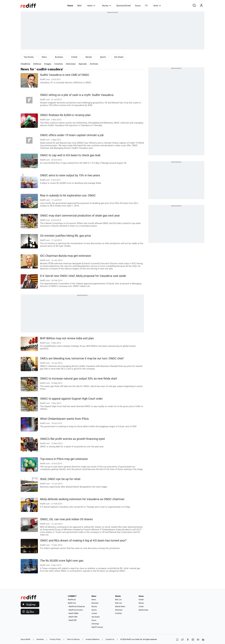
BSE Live (118, 600)
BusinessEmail (124, 6)
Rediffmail (72, 600)
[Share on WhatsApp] (177, 640)
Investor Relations (93, 639)
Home (70, 6)
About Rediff (25, 639)
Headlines (25, 64)
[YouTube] (198, 640)
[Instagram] (193, 640)
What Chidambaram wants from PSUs (64, 419)
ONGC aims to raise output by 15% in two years (70, 175)
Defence (37, 64)
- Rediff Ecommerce (75, 610)
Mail (79, 6)
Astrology (95, 624)
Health (141, 600)
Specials (83, 64)
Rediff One (72, 603)
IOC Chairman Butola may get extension (66, 256)
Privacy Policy (55, 639)
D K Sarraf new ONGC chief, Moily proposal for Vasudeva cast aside (83, 276)
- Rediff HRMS (73, 613)
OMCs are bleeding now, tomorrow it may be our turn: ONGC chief (82, 358)
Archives (94, 64)
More (157, 6)
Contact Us (110, 639)
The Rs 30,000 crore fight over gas (62, 561)
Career (141, 607)
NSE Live (118, 603)
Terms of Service (73, 639)
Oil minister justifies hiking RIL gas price (66, 236)
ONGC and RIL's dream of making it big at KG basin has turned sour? (83, 541)
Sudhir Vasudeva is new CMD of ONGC (65, 75)
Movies (89, 57)
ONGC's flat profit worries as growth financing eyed (72, 439)
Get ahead (119, 57)
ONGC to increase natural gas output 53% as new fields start (79, 379)
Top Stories (29, 57)
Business (59, 57)
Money (107, 6)
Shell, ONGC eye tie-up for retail (60, 479)
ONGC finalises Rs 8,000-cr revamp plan (65, 115)
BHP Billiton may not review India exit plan (67, 338)
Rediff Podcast (97, 627)
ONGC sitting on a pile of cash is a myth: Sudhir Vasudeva (77, 95)
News (91, 6)
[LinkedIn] (203, 640)
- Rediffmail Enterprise (76, 607)
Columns (59, 64)
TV (146, 6)
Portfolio (118, 613)
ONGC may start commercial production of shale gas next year (80, 216)
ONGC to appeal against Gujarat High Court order (71, 399)
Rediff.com (131, 639)
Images (48, 64)
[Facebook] (188, 640)
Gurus (138, 6)
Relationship (143, 610)
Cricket (74, 57)
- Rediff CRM (73, 617)
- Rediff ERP (72, 620)
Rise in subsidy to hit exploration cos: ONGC (68, 195)
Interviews (71, 64)
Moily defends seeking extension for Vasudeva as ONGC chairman (82, 499)
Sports (103, 57)
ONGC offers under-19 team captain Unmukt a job (72, 135)
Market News (120, 607)
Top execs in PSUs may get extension (64, 459)
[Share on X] (183, 640)
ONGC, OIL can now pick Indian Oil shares (66, 519)
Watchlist (119, 610)
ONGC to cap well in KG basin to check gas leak (70, 155)
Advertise (40, 639)
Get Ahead (96, 617)
